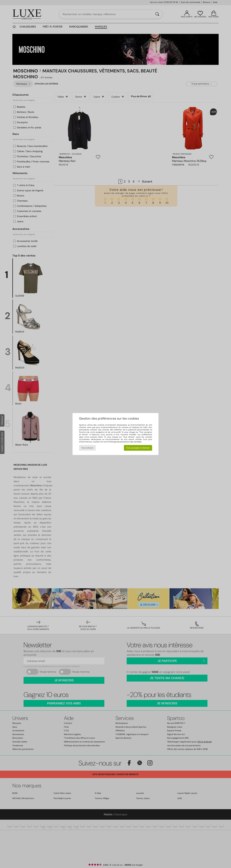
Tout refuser (87, 448)
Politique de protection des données (125, 442)
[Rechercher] (157, 14)
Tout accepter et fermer (138, 448)
